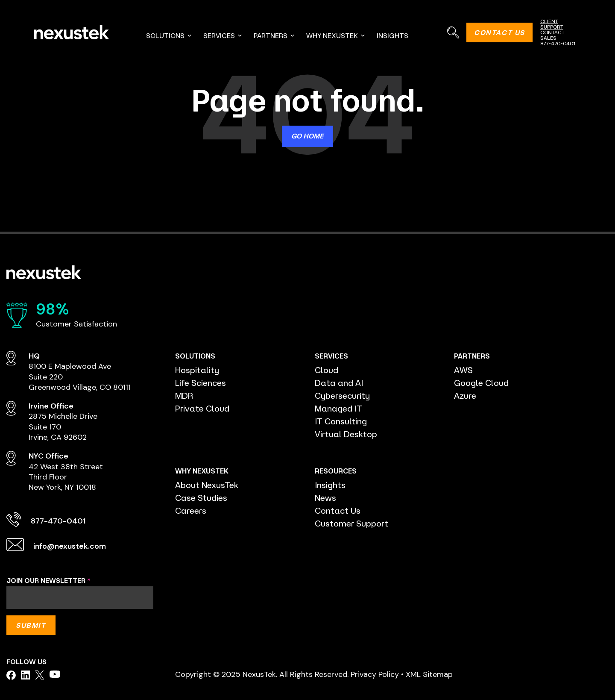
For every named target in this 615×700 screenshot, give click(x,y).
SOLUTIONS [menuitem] (169, 35)
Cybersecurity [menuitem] (343, 396)
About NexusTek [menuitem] (207, 485)
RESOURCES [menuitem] (335, 471)
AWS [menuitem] (463, 370)
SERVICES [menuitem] (223, 35)
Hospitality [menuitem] (197, 370)
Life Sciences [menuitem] (201, 383)
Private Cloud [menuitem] (202, 408)
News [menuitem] (326, 498)
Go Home (307, 136)
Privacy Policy (375, 674)
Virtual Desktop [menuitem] (346, 434)
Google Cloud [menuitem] (482, 383)
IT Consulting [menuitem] (341, 421)
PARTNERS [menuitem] (274, 35)
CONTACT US (499, 32)
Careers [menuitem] (191, 510)
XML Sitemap (429, 674)
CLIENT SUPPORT (552, 24)
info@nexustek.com (70, 546)
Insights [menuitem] (330, 485)
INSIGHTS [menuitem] (392, 35)
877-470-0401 (558, 43)
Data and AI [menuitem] (339, 383)
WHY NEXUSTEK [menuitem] (336, 35)
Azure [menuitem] (465, 396)
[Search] (453, 32)
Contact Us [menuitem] (338, 510)
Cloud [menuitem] (327, 370)
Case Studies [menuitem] (202, 498)
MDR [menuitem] (184, 396)
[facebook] (11, 675)
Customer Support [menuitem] (352, 523)
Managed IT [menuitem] (339, 408)
